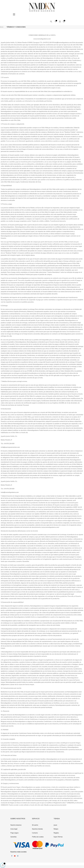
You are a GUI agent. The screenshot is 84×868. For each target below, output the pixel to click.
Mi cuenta (35, 818)
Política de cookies (38, 830)
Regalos (56, 826)
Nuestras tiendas (37, 822)
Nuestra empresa (16, 818)
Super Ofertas (58, 830)
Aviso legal (14, 822)
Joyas (55, 818)
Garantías (13, 830)
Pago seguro (14, 826)
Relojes (56, 822)
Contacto (35, 826)
